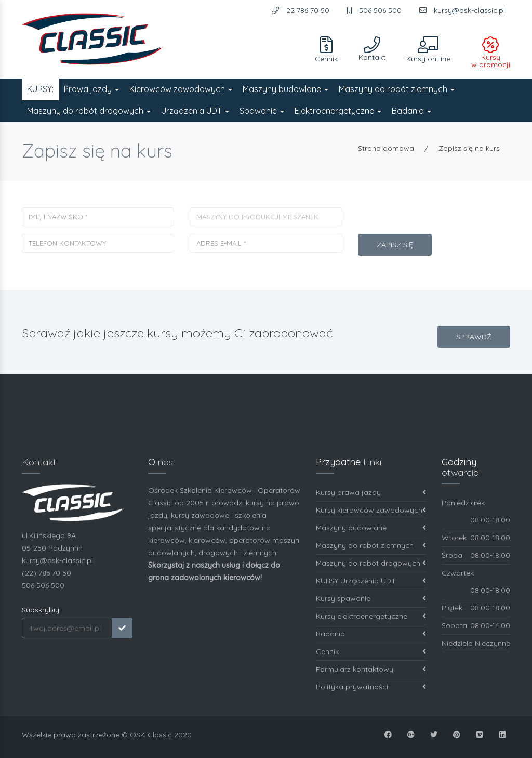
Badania (411, 111)
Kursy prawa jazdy (371, 493)
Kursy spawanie (371, 599)
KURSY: (40, 89)
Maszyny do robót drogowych (89, 111)
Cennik (371, 652)
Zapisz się (395, 245)
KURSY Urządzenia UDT (371, 581)
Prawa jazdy (91, 89)
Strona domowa (386, 148)
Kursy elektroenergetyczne (371, 616)
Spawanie (262, 111)
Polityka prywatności (371, 687)
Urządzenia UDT (195, 111)
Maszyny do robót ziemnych (397, 89)
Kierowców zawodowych (181, 89)
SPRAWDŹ (474, 337)
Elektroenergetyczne (338, 111)
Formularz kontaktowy (371, 669)
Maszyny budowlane (285, 89)
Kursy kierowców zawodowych (371, 510)
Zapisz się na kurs (469, 148)
